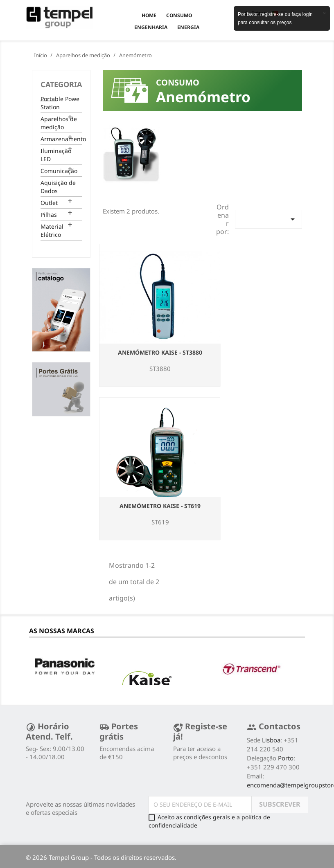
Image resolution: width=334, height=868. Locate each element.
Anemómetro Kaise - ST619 (160, 506)
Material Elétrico (52, 230)
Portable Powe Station (60, 103)
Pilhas (49, 215)
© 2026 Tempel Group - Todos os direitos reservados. (101, 857)
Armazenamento (61, 139)
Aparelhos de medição (59, 123)
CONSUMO (179, 15)
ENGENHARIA (151, 27)
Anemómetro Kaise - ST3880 (160, 352)
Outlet (49, 203)
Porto (286, 758)
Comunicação (59, 171)
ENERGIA (188, 27)
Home (149, 15)
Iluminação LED (56, 155)
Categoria (61, 84)
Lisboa (271, 740)
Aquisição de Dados (58, 187)
